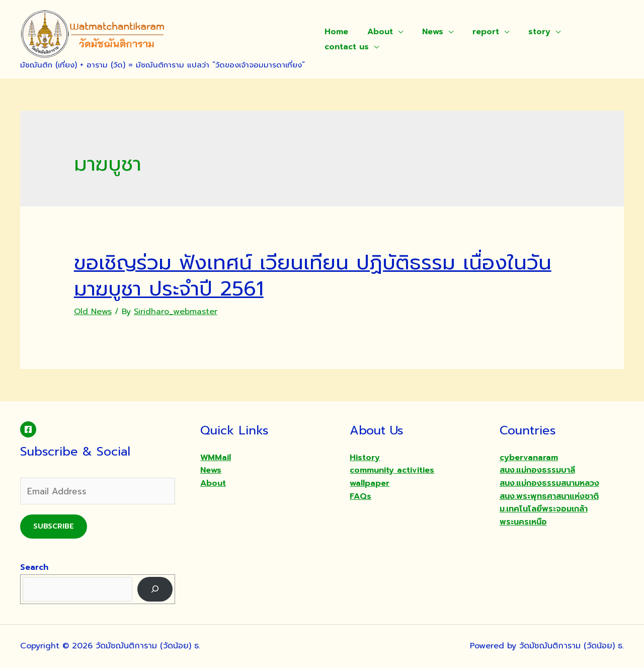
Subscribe (54, 526)
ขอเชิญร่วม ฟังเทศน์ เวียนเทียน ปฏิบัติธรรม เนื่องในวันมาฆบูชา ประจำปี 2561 (313, 276)
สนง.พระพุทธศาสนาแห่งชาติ (549, 496)
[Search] (155, 589)
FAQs (360, 496)
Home (335, 32)
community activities (392, 470)
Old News (93, 312)
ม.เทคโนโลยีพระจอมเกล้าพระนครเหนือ (544, 515)
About (376, 32)
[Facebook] (28, 429)
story (526, 32)
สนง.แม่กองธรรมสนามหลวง (549, 483)
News (425, 32)
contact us (345, 47)
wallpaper (370, 483)
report (475, 32)
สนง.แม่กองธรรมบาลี (537, 470)
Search (34, 567)
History (365, 458)
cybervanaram (529, 458)
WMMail (216, 458)
